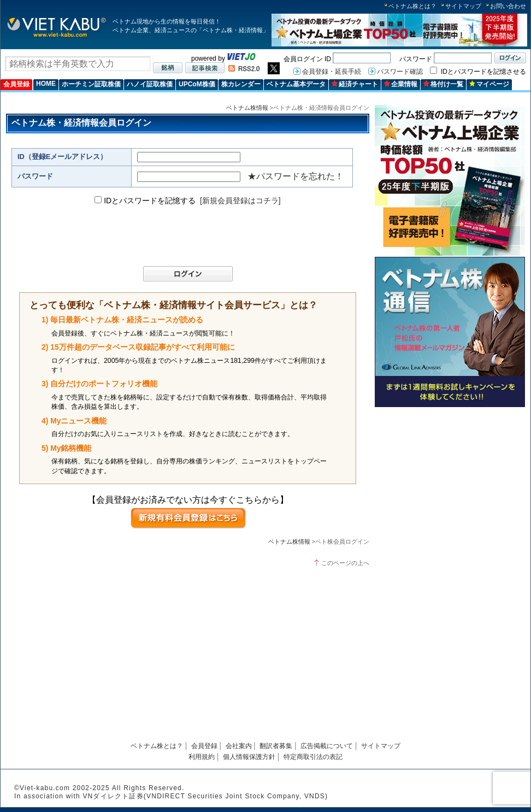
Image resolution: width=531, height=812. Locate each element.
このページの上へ (345, 563)
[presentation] (182, 236)
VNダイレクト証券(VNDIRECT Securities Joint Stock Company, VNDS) (205, 796)
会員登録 (16, 84)
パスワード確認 (400, 72)
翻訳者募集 (276, 746)
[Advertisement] (450, 488)
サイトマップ (463, 6)
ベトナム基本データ (296, 84)
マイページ (489, 84)
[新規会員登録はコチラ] (240, 201)
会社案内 (239, 746)
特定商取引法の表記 (313, 757)
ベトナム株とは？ (412, 6)
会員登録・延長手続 (332, 72)
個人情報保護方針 (249, 757)
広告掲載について (327, 746)
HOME (46, 84)
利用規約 (202, 757)
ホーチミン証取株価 (91, 84)
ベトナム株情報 (247, 108)
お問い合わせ (508, 6)
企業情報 (401, 84)
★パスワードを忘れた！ (296, 176)
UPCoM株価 (197, 84)
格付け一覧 (443, 84)
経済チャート (355, 84)
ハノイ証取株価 (150, 84)
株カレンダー (241, 84)
